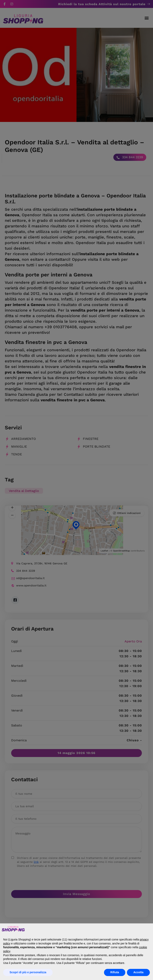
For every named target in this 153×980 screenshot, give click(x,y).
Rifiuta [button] (115, 972)
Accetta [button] (138, 972)
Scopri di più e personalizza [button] (28, 972)
